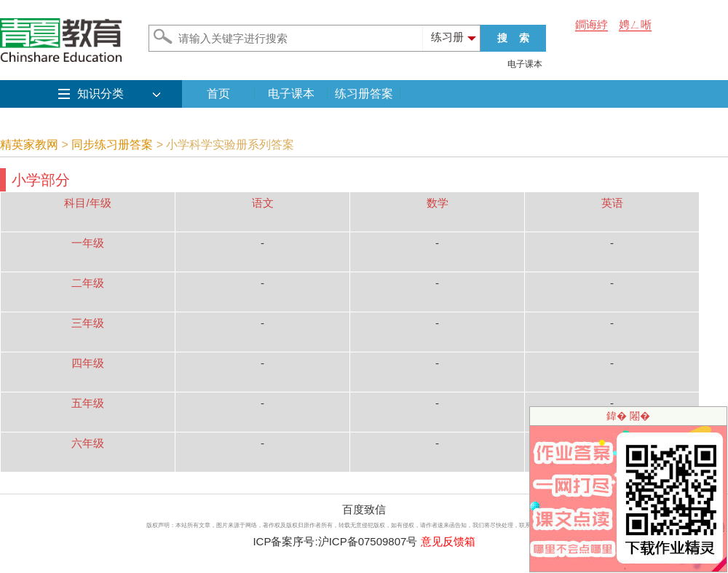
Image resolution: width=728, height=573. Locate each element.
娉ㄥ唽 (635, 24)
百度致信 (364, 509)
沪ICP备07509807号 (368, 541)
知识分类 (100, 94)
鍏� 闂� (628, 416)
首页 (218, 94)
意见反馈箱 (448, 541)
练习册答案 (364, 94)
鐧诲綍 (591, 24)
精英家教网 (29, 145)
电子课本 (525, 64)
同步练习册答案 (112, 145)
